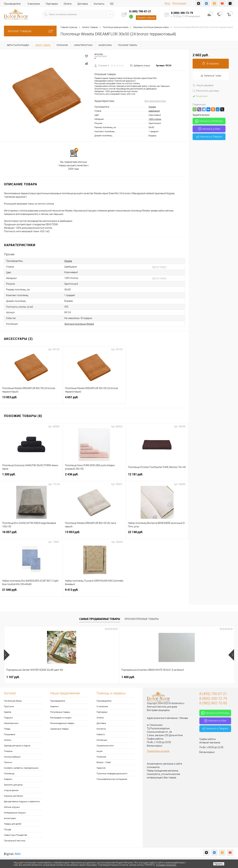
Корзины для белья (13, 796)
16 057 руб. (31, 534)
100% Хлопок (155, 119)
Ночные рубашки (12, 757)
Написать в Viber (209, 129)
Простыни (9, 706)
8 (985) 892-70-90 (213, 703)
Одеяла (8, 712)
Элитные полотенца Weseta (79, 324)
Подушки (8, 718)
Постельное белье (13, 701)
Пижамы (8, 751)
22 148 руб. (157, 534)
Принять (219, 864)
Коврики (8, 779)
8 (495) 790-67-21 (140, 11)
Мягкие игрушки (12, 807)
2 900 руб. (186, 677)
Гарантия (101, 768)
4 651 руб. (94, 399)
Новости (101, 734)
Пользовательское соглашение (112, 779)
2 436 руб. (94, 476)
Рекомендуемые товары (62, 723)
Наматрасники (11, 723)
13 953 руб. (31, 399)
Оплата (68, 4)
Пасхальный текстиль (15, 841)
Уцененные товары (59, 729)
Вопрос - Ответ (104, 762)
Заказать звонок (146, 18)
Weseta (152, 107)
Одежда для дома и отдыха (17, 746)
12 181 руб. (157, 476)
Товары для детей (13, 824)
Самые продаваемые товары (100, 619)
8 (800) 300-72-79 (182, 13)
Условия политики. (166, 865)
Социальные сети (105, 746)
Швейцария (154, 111)
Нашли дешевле (203, 85)
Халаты (8, 740)
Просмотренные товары (142, 619)
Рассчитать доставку (206, 91)
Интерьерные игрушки (15, 813)
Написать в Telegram (209, 137)
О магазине (34, 4)
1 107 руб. (13, 677)
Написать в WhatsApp (209, 121)
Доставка (83, 4)
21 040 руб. (31, 592)
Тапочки (8, 762)
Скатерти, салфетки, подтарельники (21, 768)
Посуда (7, 829)
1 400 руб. (71, 677)
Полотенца (9, 774)
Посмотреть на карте (158, 751)
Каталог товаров (30, 31)
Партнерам (52, 4)
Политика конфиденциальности (112, 774)
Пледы (7, 729)
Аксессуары (10, 818)
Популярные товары (60, 712)
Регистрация (179, 3)
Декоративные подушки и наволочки (22, 801)
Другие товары (159, 267)
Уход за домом (11, 790)
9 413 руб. (94, 592)
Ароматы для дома (13, 785)
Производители (12, 4)
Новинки (54, 706)
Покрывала (10, 734)
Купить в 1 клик (211, 76)
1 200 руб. (31, 476)
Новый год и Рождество (16, 835)
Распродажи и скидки (61, 718)
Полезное (101, 757)
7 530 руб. (128, 677)
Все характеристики (155, 101)
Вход (167, 3)
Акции (100, 751)
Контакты (99, 4)
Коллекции (102, 740)
